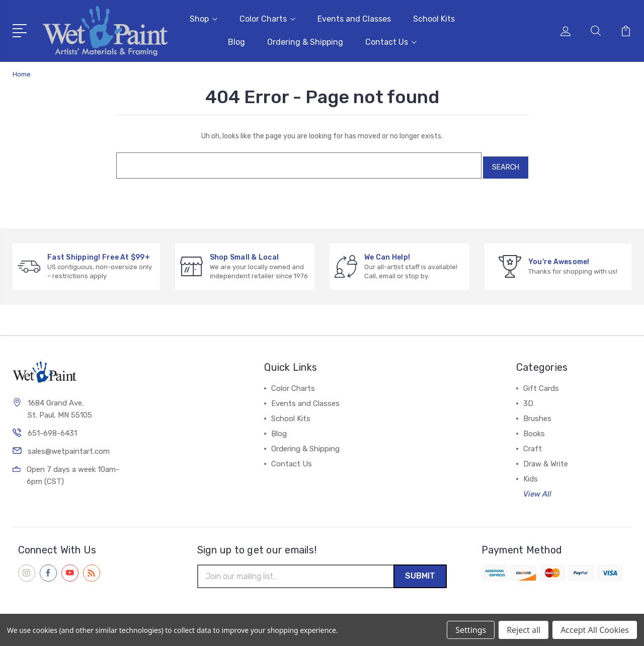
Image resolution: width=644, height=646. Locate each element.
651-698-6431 (52, 428)
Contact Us (391, 41)
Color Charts (267, 18)
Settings (471, 630)
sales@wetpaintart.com (69, 446)
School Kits (434, 18)
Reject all (524, 630)
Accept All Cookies (595, 630)
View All (537, 488)
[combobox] (294, 161)
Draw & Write (546, 458)
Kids (531, 473)
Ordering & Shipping (305, 41)
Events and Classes (354, 18)
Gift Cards (541, 382)
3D (528, 397)
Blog (236, 41)
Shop (204, 18)
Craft (533, 443)
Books (534, 428)
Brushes (537, 413)
